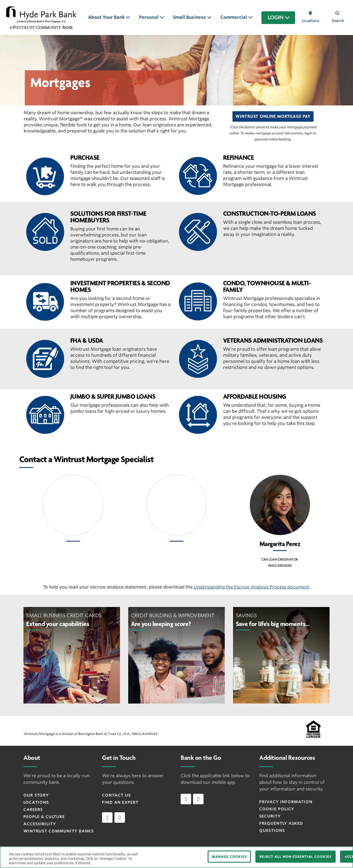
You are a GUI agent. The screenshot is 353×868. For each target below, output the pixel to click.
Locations (36, 802)
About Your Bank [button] (107, 17)
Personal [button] (149, 17)
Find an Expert (120, 802)
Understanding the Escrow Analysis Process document (251, 587)
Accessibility (40, 824)
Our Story (36, 795)
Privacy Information (286, 802)
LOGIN (279, 18)
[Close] (344, 857)
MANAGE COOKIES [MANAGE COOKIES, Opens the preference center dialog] (229, 857)
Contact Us (116, 795)
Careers (33, 810)
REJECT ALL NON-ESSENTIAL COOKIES (295, 857)
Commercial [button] (234, 17)
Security (270, 816)
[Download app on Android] (198, 799)
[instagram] (120, 818)
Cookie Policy (277, 809)
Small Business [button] (190, 17)
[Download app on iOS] (186, 799)
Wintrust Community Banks (59, 831)
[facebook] (107, 818)
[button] (273, 116)
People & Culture (44, 817)
